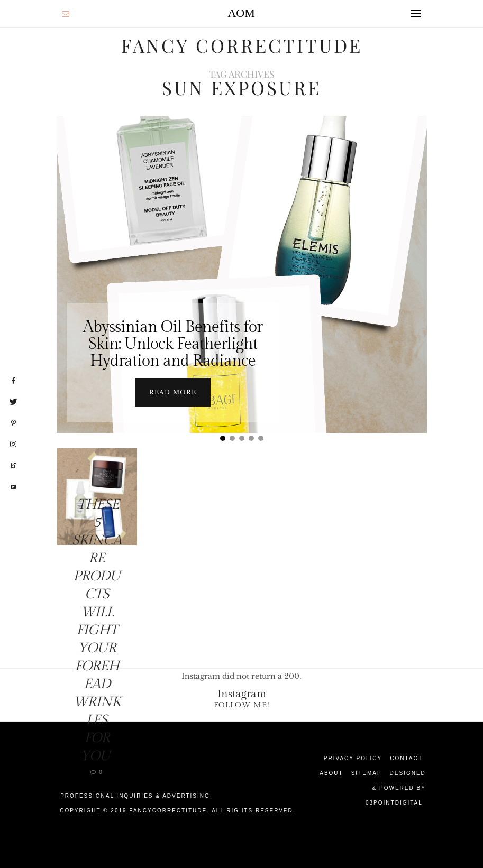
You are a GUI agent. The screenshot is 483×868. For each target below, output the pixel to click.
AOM (241, 13)
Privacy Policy (353, 758)
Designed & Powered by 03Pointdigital (396, 788)
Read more (173, 392)
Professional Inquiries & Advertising (135, 796)
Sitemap (367, 773)
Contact (406, 758)
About (331, 773)
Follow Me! (242, 705)
